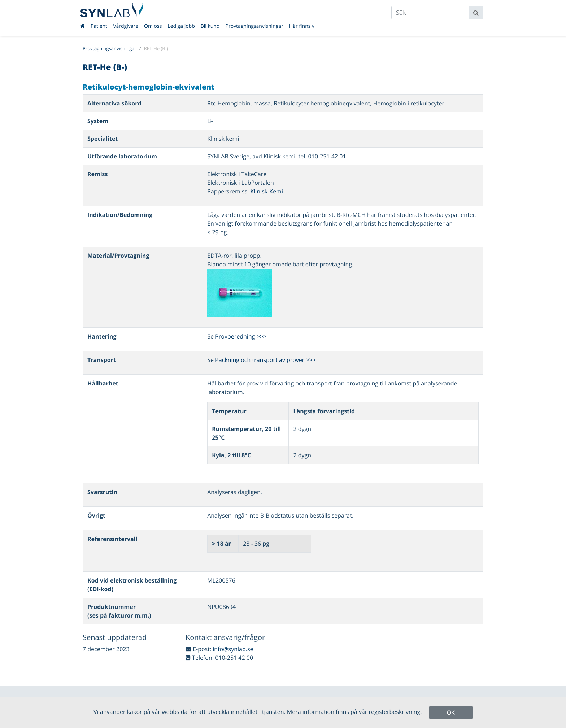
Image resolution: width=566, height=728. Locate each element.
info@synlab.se (233, 649)
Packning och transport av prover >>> (265, 360)
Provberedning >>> (241, 336)
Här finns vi (302, 26)
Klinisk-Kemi (267, 191)
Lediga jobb (181, 26)
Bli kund (210, 26)
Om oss (153, 26)
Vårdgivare (126, 26)
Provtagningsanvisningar (254, 26)
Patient (99, 26)
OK (451, 712)
